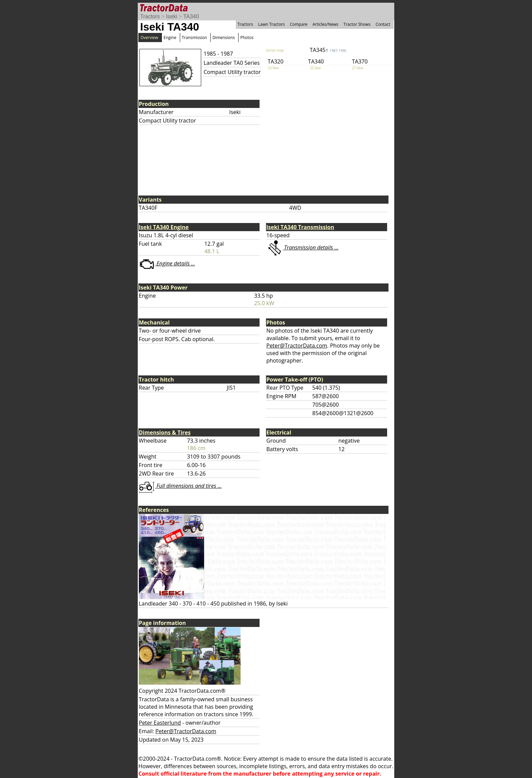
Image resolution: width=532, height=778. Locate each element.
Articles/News (325, 24)
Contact (383, 24)
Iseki (172, 16)
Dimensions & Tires (165, 432)
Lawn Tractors (272, 24)
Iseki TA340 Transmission (300, 227)
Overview (149, 38)
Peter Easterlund (160, 723)
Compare (299, 24)
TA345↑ (328, 50)
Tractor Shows (357, 24)
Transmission (194, 38)
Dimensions (224, 38)
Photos (247, 38)
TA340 (191, 16)
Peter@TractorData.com (297, 346)
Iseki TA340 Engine (164, 227)
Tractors (150, 16)
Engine (170, 38)
